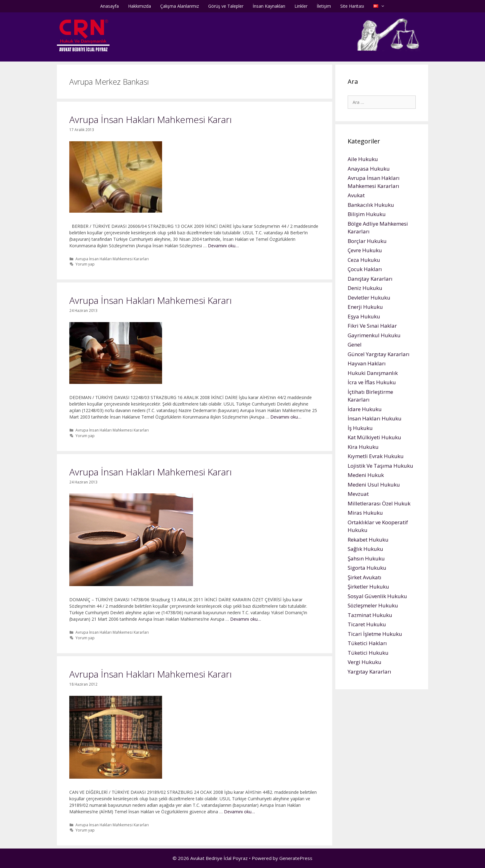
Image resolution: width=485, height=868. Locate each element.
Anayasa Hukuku (369, 169)
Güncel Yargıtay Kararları (379, 354)
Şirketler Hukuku (368, 587)
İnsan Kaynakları (269, 6)
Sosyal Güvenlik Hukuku (377, 596)
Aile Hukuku (363, 159)
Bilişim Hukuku (367, 214)
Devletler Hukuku (369, 298)
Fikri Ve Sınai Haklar (372, 326)
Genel (355, 345)
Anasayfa (109, 6)
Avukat (356, 195)
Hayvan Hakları (367, 363)
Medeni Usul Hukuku (374, 485)
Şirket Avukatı (365, 577)
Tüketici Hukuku (368, 653)
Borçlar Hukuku (367, 241)
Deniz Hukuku (365, 288)
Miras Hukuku (365, 513)
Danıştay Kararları (370, 279)
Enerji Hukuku (365, 307)
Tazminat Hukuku (370, 615)
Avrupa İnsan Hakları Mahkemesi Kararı (150, 119)
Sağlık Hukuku (365, 549)
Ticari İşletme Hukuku (375, 634)
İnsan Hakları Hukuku (375, 418)
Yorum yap (85, 264)
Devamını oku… (223, 246)
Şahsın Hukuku (366, 558)
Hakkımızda (139, 6)
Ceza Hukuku (364, 260)
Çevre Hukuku (365, 250)
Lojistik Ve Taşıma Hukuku (380, 466)
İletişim (324, 6)
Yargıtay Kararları (369, 672)
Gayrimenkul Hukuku (374, 335)
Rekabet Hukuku (368, 540)
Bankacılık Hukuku (371, 205)
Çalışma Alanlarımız (180, 6)
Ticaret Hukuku (367, 624)
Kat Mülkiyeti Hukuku (374, 437)
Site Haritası (352, 6)
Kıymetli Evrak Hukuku (376, 456)
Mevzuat (358, 494)
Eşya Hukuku (364, 316)
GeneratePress (296, 858)
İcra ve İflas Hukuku (372, 382)
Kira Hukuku (363, 447)
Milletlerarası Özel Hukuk (379, 503)
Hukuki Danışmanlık (373, 373)
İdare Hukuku (365, 409)
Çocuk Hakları (365, 269)
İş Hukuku (360, 428)
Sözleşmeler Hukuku (373, 605)
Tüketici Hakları (367, 643)
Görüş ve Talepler (226, 6)
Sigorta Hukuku (367, 568)
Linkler (301, 6)
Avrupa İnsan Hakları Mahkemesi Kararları (112, 259)
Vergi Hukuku (365, 662)
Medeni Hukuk (366, 475)
